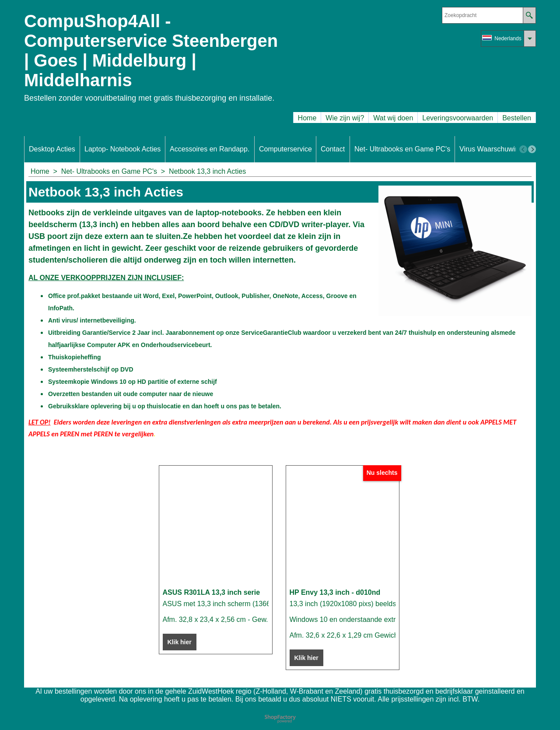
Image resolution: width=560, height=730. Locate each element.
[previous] (523, 149)
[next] (532, 149)
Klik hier (180, 642)
